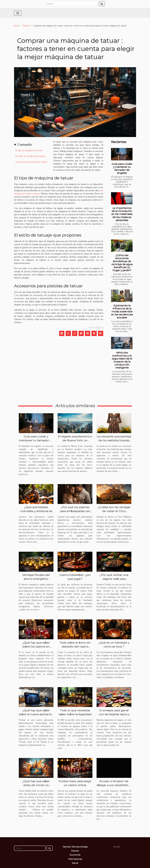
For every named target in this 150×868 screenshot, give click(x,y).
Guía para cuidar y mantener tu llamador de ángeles (122, 168)
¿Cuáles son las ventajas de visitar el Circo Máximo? (114, 511)
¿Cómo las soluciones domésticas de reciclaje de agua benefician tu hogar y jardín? (122, 263)
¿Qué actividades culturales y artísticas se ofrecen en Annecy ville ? (36, 511)
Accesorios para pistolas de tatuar (31, 162)
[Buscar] (72, 4)
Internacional (75, 859)
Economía (75, 855)
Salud (75, 863)
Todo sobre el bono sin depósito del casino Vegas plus (75, 646)
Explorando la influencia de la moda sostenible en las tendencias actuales (122, 311)
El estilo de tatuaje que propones (31, 156)
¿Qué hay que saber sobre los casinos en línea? (36, 646)
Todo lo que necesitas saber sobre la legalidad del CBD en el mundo (75, 714)
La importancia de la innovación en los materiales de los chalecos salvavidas (122, 214)
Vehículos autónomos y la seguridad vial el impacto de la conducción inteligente (122, 360)
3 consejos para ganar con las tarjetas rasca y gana (114, 714)
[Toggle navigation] (18, 13)
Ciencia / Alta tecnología (75, 847)
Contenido (25, 145)
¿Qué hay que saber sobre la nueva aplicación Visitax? (36, 714)
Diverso (26, 26)
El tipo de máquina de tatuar (29, 150)
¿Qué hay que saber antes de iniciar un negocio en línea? (36, 785)
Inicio (17, 26)
